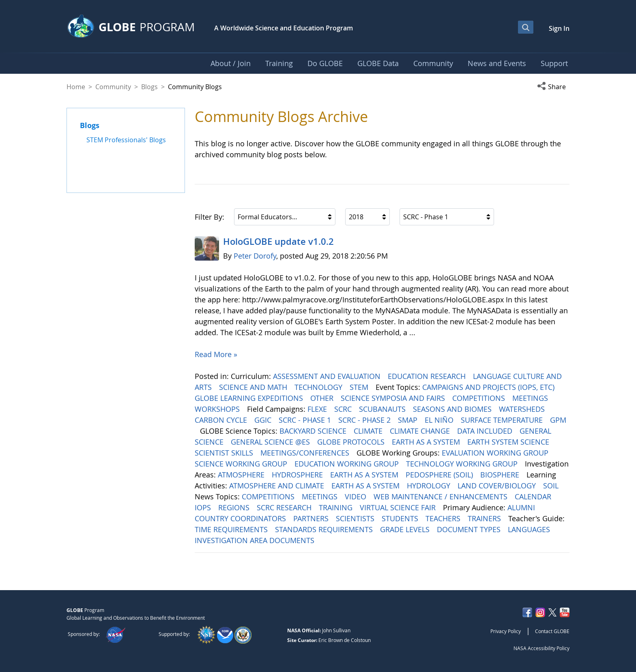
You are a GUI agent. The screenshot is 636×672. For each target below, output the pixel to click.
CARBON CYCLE (222, 420)
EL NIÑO (440, 420)
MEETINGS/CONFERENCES (306, 453)
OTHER (323, 398)
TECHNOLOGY (319, 387)
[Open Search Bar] (526, 27)
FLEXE (318, 409)
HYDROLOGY (430, 486)
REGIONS (235, 507)
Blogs (149, 87)
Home (76, 87)
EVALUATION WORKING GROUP (496, 453)
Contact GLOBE (552, 631)
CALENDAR (534, 497)
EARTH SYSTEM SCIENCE (509, 442)
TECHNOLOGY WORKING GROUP (463, 464)
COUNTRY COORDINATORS (241, 518)
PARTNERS (312, 518)
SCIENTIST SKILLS (225, 453)
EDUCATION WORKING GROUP (348, 464)
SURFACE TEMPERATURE (503, 420)
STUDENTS (401, 518)
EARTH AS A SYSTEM (427, 442)
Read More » (216, 354)
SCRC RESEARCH (285, 507)
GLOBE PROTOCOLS (352, 442)
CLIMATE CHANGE (421, 431)
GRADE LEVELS (406, 529)
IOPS (204, 507)
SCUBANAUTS (383, 409)
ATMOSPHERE (242, 475)
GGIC (264, 420)
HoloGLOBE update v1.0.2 (278, 242)
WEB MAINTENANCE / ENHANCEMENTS (442, 497)
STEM (360, 387)
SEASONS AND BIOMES (453, 409)
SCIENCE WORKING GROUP (242, 464)
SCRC (344, 409)
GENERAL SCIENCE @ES (271, 442)
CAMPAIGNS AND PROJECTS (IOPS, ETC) (489, 387)
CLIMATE (369, 431)
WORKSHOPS (218, 409)
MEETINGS (531, 398)
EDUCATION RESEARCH (428, 376)
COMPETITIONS (480, 398)
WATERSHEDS (523, 409)
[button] (553, 87)
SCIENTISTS (356, 518)
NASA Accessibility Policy (541, 648)
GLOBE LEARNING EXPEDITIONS (250, 398)
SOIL (552, 486)
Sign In (559, 28)
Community (113, 87)
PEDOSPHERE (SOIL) (440, 475)
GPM (558, 420)
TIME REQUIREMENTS (232, 529)
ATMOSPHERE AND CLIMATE (278, 486)
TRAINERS (485, 518)
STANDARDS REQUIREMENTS (325, 529)
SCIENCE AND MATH (254, 387)
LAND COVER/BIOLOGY (498, 486)
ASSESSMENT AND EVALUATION (328, 376)
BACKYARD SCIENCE (314, 431)
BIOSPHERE (501, 475)
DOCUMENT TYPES (470, 529)
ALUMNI (522, 507)
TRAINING (337, 507)
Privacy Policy (506, 631)
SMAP (409, 420)
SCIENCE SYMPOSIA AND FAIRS (394, 398)
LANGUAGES (530, 529)
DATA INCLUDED (486, 431)
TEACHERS (444, 518)
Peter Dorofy (255, 256)
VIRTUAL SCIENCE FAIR (399, 507)
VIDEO (357, 497)
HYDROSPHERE (298, 475)
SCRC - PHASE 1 (306, 420)
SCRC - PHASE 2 (365, 420)
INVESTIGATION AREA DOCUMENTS (256, 540)
